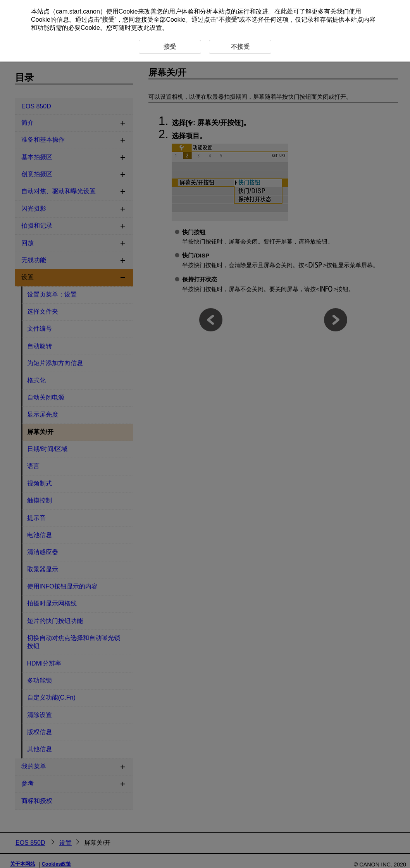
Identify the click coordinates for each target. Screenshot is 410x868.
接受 (108, 20)
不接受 (228, 20)
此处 (287, 11)
